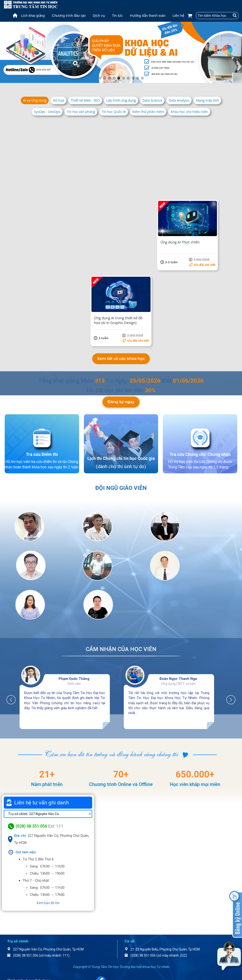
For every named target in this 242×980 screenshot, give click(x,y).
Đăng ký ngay (121, 400)
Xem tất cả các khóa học (121, 356)
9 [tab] (138, 78)
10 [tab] (142, 78)
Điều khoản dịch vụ (27, 948)
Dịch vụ (99, 15)
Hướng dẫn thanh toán (148, 15)
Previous (13, 656)
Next (229, 656)
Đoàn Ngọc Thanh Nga (178, 638)
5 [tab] (119, 78)
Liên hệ (178, 15)
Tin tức (117, 15)
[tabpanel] (121, 52)
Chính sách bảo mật (28, 954)
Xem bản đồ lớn (48, 862)
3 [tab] (109, 78)
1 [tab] (100, 78)
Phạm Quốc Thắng (74, 638)
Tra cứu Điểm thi (42, 452)
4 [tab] (114, 78)
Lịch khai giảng (33, 15)
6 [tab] (123, 78)
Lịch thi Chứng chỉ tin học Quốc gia (121, 456)
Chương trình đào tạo (69, 15)
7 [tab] (128, 78)
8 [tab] (133, 78)
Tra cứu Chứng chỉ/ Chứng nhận (200, 452)
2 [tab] (104, 78)
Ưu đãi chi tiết (72, 189)
